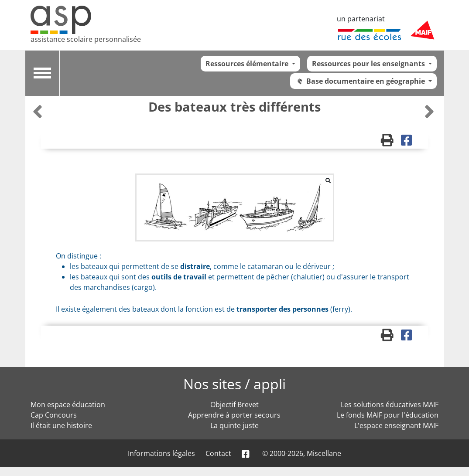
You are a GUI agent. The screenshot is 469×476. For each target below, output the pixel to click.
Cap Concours (54, 415)
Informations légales (161, 453)
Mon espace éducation (68, 405)
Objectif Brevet (234, 405)
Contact (218, 453)
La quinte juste (234, 425)
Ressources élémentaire (248, 64)
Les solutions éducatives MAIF (390, 405)
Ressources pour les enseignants (369, 64)
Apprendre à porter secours (234, 415)
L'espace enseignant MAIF (396, 425)
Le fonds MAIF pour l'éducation (388, 415)
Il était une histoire (61, 425)
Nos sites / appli (234, 384)
